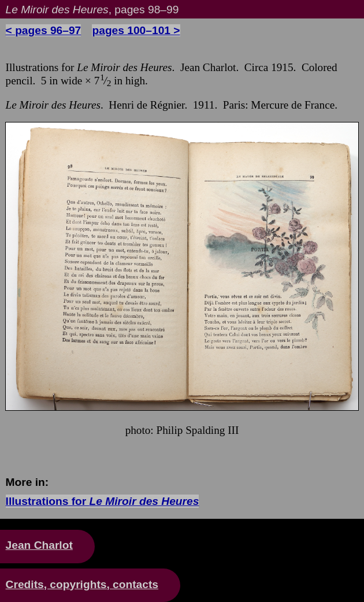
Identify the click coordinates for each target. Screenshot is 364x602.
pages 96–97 (48, 30)
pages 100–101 (131, 30)
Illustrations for (103, 501)
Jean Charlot (39, 545)
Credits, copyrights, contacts (82, 584)
